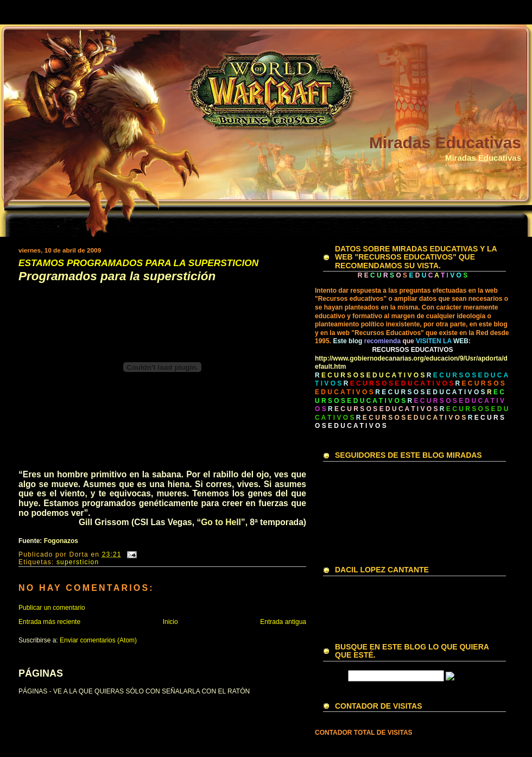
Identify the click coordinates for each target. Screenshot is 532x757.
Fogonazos (61, 541)
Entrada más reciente (49, 622)
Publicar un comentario (52, 608)
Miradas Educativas (445, 143)
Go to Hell (221, 522)
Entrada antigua (283, 622)
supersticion (78, 562)
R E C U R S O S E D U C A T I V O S (430, 392)
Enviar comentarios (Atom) (98, 640)
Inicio (170, 622)
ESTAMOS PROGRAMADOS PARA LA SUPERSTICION (138, 263)
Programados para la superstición (117, 277)
